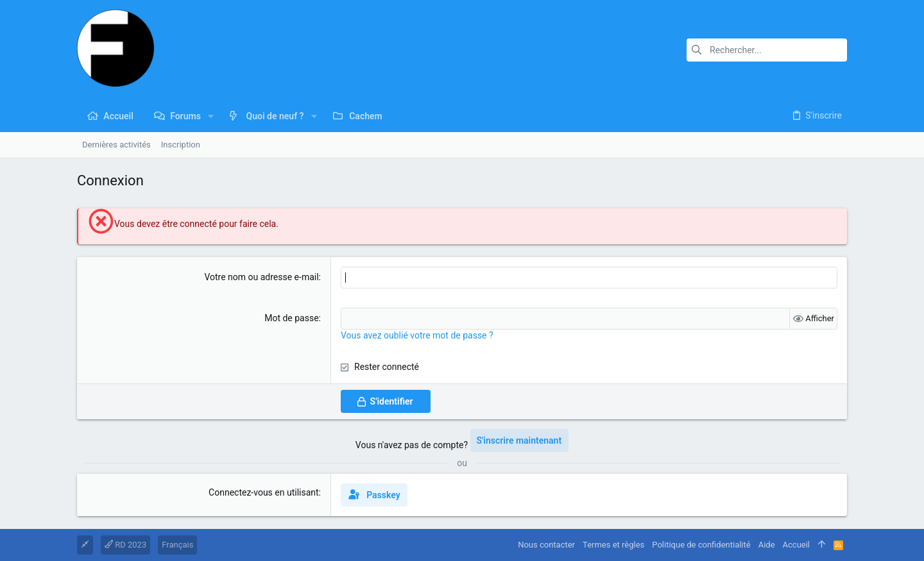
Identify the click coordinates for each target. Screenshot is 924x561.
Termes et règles (613, 545)
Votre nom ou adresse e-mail (261, 277)
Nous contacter (546, 545)
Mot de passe (291, 318)
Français (177, 545)
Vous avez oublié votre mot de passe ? (417, 335)
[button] (211, 116)
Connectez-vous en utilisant (264, 492)
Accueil (796, 545)
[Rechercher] (767, 50)
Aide (767, 545)
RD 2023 (125, 545)
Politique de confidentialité (701, 545)
